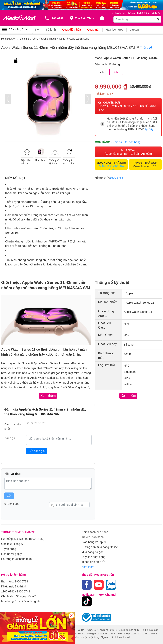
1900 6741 (8, 589)
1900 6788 (116, 177)
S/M (116, 72)
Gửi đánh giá (37, 451)
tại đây (149, 129)
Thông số (144, 48)
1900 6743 (23, 589)
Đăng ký (156, 13)
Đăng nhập (143, 13)
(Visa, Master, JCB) (145, 164)
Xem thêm (88, 565)
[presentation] (8, 99)
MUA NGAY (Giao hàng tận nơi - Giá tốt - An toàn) (128, 152)
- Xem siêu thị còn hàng (126, 142)
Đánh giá (10, 438)
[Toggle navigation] (16, 30)
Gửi (9, 496)
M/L (102, 72)
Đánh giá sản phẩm (13, 426)
